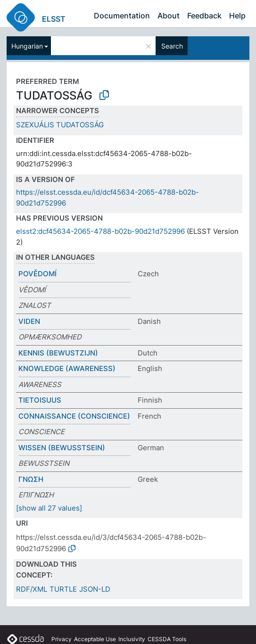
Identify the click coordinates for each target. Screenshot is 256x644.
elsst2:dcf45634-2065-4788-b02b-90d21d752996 (100, 231)
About (169, 16)
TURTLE (63, 589)
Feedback (204, 16)
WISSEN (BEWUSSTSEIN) (62, 448)
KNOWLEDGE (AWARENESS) (67, 368)
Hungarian (27, 46)
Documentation (122, 16)
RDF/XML (32, 589)
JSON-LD (95, 589)
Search (172, 46)
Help (237, 16)
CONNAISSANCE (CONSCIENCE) (74, 416)
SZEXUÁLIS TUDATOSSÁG (60, 125)
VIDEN (29, 321)
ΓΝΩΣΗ (31, 479)
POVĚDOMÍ (37, 274)
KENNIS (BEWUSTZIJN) (58, 353)
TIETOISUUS (40, 400)
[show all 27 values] (49, 508)
